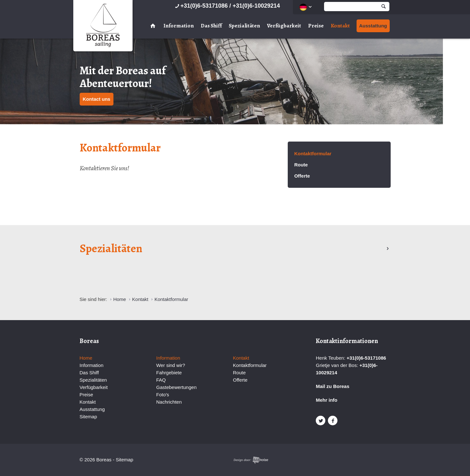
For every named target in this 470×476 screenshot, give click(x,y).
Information (179, 26)
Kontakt (340, 26)
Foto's (163, 395)
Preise (316, 26)
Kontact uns (97, 99)
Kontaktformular (313, 154)
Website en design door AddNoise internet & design (251, 460)
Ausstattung (373, 26)
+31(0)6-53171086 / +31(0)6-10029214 (227, 6)
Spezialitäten (244, 26)
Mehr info (327, 400)
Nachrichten (169, 402)
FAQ (161, 380)
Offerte (302, 176)
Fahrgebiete (169, 373)
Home (86, 358)
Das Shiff (211, 26)
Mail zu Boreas (333, 386)
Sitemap (88, 417)
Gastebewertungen (176, 387)
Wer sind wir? (171, 365)
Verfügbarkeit (284, 26)
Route (301, 165)
